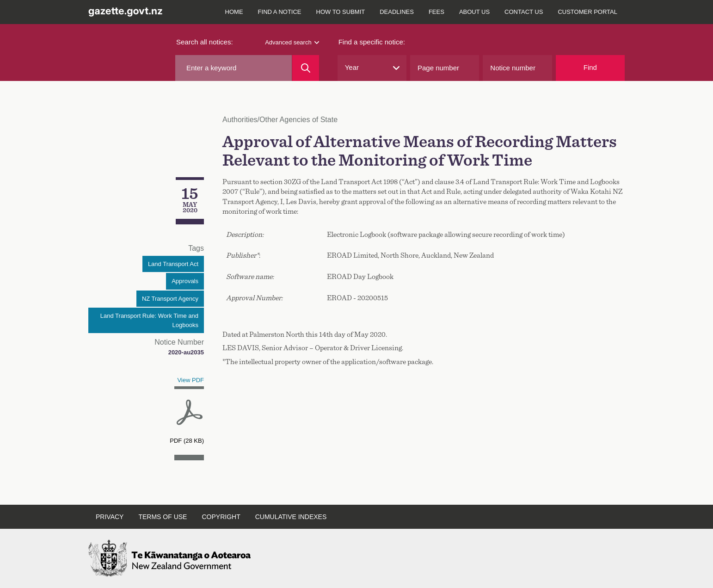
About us (474, 12)
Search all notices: (205, 42)
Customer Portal (587, 12)
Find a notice (280, 12)
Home (234, 12)
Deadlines (397, 12)
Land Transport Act (173, 264)
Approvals (185, 281)
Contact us (524, 12)
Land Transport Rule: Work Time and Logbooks (149, 320)
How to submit (341, 12)
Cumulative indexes (291, 517)
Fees (436, 12)
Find (590, 67)
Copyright (221, 517)
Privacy (110, 517)
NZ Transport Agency (170, 299)
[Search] (305, 68)
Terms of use (163, 517)
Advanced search (292, 42)
